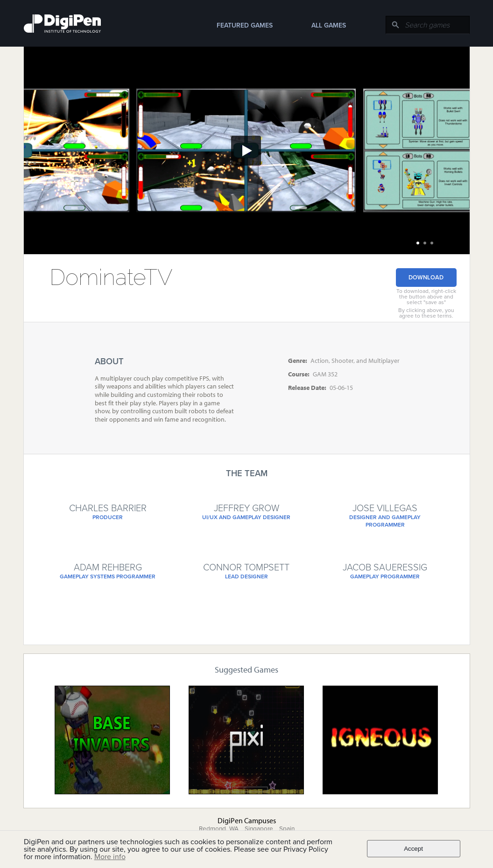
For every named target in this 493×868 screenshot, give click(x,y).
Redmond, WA (219, 829)
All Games (329, 25)
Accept (413, 849)
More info (110, 857)
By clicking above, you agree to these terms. (426, 313)
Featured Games (245, 25)
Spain (287, 829)
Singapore (259, 829)
